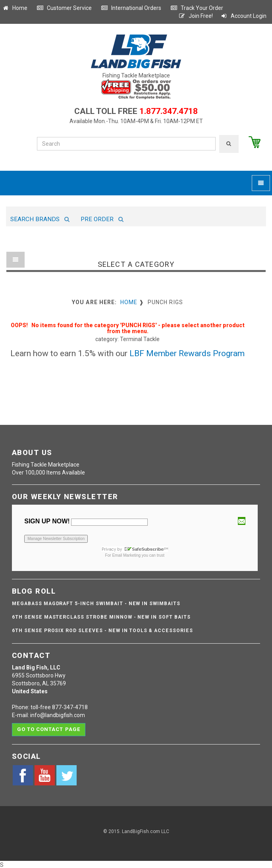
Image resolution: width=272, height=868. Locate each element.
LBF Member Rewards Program (187, 353)
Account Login (243, 16)
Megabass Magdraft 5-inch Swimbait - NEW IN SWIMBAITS (96, 604)
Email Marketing (126, 555)
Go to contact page (49, 729)
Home (15, 8)
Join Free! (196, 16)
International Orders (131, 8)
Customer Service (64, 8)
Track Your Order (197, 8)
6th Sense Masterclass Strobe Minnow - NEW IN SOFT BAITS (101, 617)
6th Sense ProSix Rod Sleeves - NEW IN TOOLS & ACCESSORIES (102, 631)
